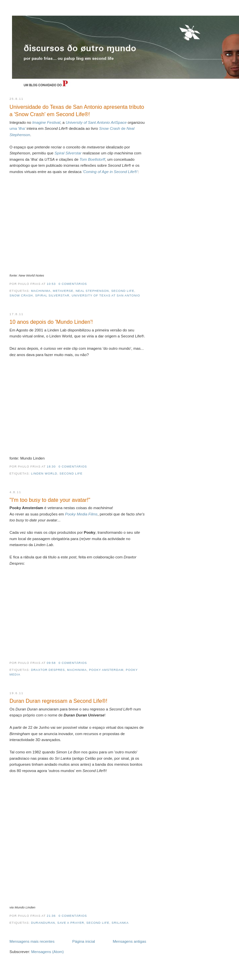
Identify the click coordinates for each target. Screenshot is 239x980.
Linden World (44, 474)
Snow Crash (21, 295)
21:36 (51, 916)
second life (123, 291)
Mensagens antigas (129, 941)
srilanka (120, 923)
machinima (41, 291)
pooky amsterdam (106, 670)
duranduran (43, 923)
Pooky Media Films (81, 514)
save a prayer (71, 923)
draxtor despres (48, 670)
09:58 (51, 663)
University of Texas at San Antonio (106, 295)
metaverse (63, 291)
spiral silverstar (52, 295)
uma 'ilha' (18, 128)
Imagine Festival (46, 122)
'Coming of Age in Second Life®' (110, 172)
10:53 (51, 284)
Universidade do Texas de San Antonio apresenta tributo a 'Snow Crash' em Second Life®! (77, 111)
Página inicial (84, 941)
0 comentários (73, 284)
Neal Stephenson (92, 291)
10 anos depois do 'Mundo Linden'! (51, 322)
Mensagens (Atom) (47, 952)
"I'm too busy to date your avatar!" (50, 500)
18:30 (51, 467)
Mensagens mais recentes (32, 941)
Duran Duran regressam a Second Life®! (59, 701)
